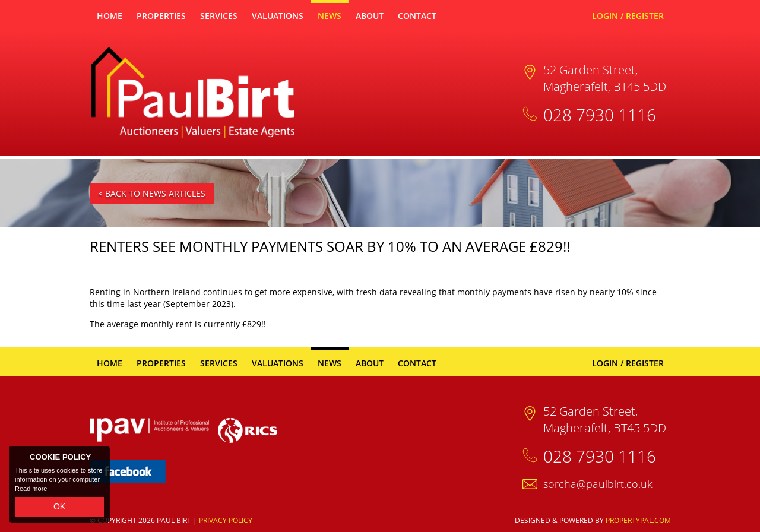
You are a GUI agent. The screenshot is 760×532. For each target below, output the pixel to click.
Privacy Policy (226, 520)
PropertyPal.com (638, 520)
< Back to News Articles (152, 193)
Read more (31, 489)
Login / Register (628, 16)
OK (59, 506)
